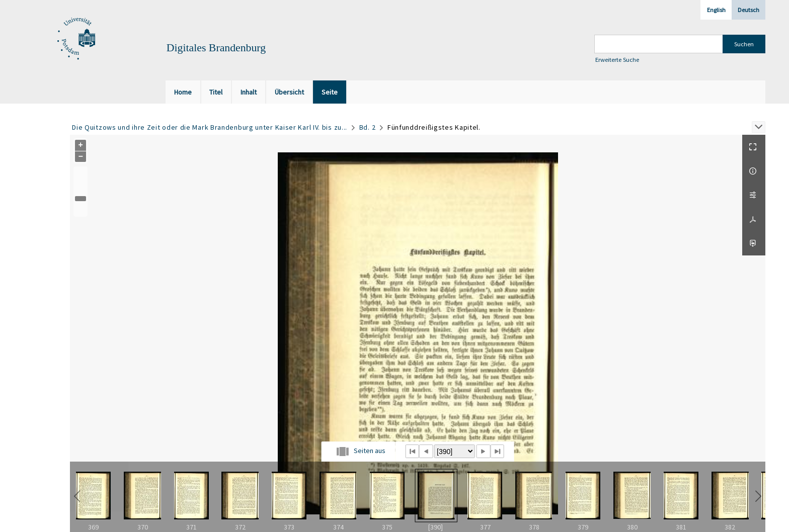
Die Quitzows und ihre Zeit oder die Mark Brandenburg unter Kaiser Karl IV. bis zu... (210, 127)
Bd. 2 (368, 127)
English (716, 10)
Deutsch (748, 10)
